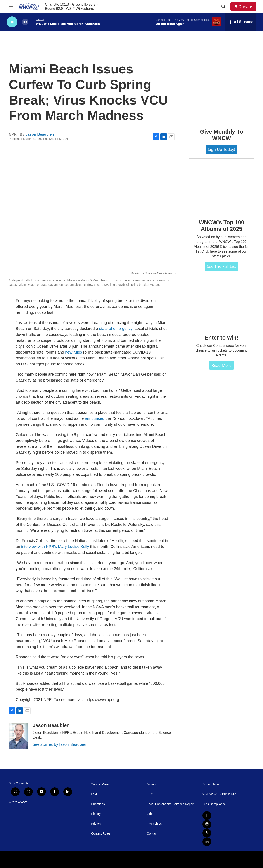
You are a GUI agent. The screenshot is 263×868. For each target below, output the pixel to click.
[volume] (25, 22)
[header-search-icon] (223, 7)
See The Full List (221, 266)
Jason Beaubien (40, 134)
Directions (98, 804)
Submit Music (100, 784)
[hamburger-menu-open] (11, 7)
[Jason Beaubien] (19, 736)
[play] (12, 22)
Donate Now (211, 784)
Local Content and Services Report (170, 804)
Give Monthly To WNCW (221, 135)
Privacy (96, 824)
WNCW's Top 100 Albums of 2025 (221, 226)
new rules (74, 352)
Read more (221, 365)
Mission (152, 784)
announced (95, 418)
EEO (150, 794)
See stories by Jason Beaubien (60, 744)
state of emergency (116, 329)
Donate (245, 7)
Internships (154, 824)
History (96, 814)
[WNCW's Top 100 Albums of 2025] (221, 195)
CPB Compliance (214, 804)
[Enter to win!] (221, 306)
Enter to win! (222, 338)
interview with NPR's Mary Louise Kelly (55, 547)
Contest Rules (101, 834)
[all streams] (241, 22)
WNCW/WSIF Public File (219, 794)
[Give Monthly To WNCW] (221, 90)
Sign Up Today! (221, 149)
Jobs (150, 814)
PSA (94, 794)
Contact (152, 834)
